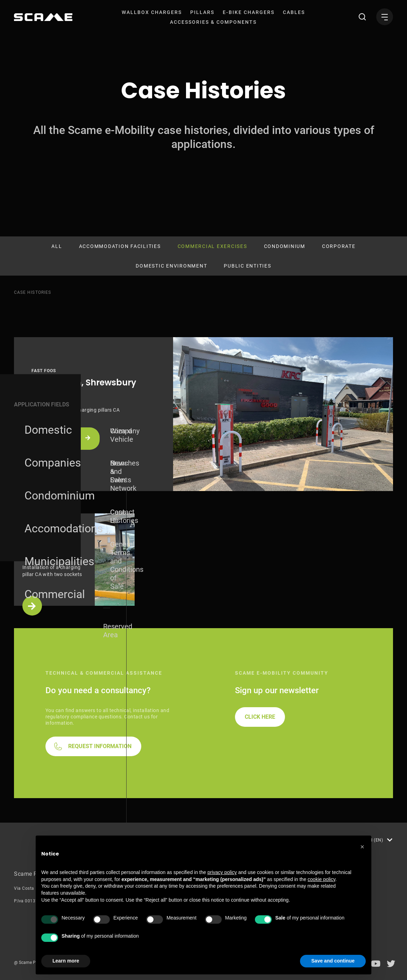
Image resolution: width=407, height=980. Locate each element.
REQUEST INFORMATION (100, 746)
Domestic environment (171, 266)
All (57, 246)
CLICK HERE (260, 717)
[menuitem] (152, 12)
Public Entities (247, 266)
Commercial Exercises (212, 246)
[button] (362, 847)
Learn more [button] (66, 961)
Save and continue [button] (333, 961)
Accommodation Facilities (120, 246)
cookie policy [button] (322, 879)
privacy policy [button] (222, 872)
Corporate (339, 246)
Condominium (285, 246)
